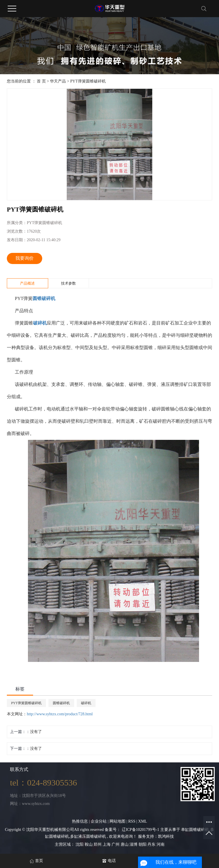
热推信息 (80, 821)
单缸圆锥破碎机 (195, 830)
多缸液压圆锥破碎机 (88, 836)
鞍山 (89, 844)
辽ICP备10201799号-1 (140, 830)
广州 (116, 844)
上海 (107, 844)
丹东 (152, 844)
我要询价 (25, 258)
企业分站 (99, 821)
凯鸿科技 (166, 836)
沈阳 (80, 844)
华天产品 (58, 81)
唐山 (125, 844)
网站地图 (118, 821)
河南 (161, 844)
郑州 (98, 844)
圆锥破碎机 (61, 703)
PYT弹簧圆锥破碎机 (88, 81)
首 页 (41, 81)
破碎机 (86, 703)
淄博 (134, 844)
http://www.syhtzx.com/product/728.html (60, 714)
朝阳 (143, 844)
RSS (132, 821)
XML (143, 821)
